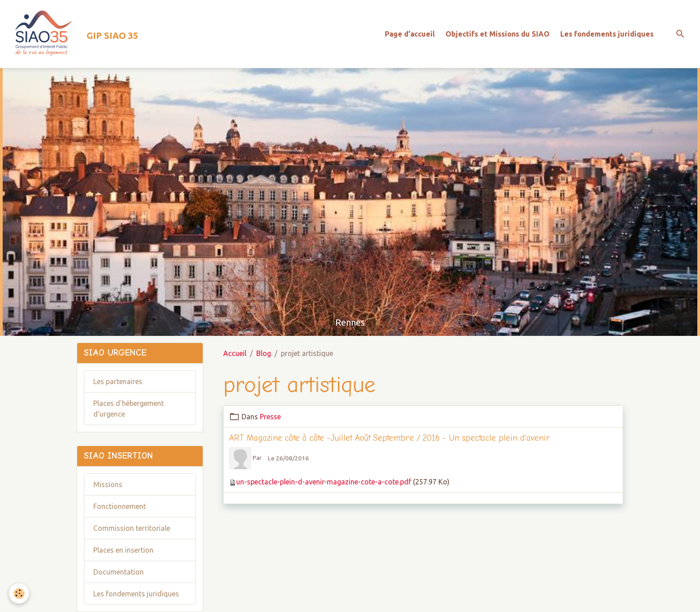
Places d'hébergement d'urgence (129, 409)
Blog (264, 353)
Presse (270, 417)
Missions (108, 484)
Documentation (119, 572)
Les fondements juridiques (607, 34)
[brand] (73, 34)
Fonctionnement (120, 506)
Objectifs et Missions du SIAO (498, 34)
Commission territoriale (132, 528)
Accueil (235, 353)
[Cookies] (19, 593)
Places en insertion (123, 550)
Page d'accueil (410, 34)
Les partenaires (118, 381)
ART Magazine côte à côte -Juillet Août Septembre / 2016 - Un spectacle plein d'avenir (390, 438)
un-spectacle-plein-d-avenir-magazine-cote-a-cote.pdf (324, 482)
